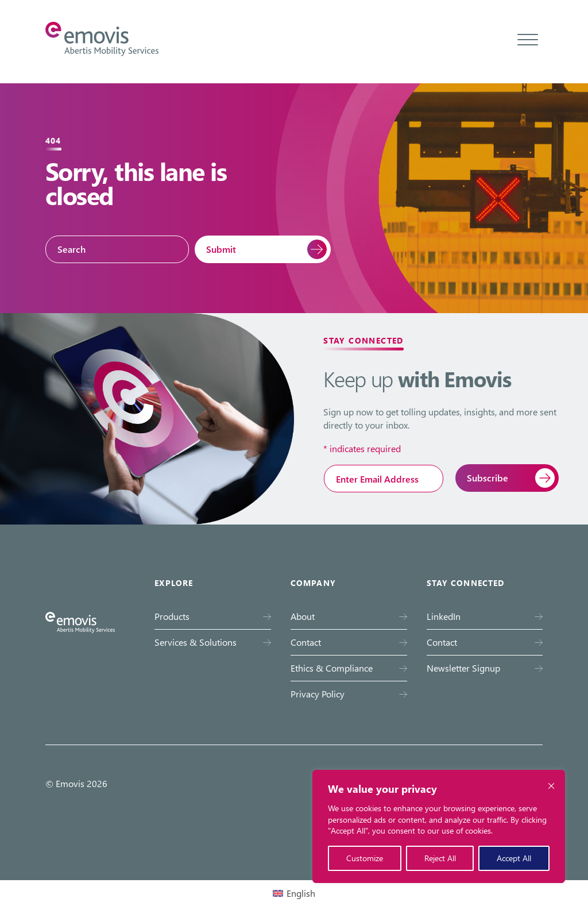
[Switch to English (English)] (294, 893)
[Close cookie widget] (551, 786)
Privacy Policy (318, 694)
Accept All (514, 858)
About (303, 616)
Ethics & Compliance (332, 668)
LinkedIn (444, 616)
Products (172, 616)
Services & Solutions (196, 642)
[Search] (117, 249)
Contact (306, 642)
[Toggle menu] (528, 39)
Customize (365, 858)
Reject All (440, 858)
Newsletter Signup (463, 668)
